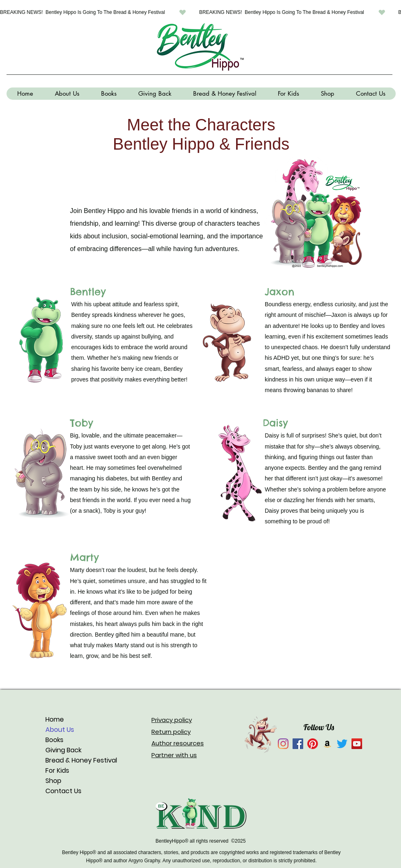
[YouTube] (357, 744)
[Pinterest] (313, 744)
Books (54, 740)
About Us (60, 730)
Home (55, 719)
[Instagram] (283, 744)
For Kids (57, 770)
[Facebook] (298, 744)
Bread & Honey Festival (81, 760)
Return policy (171, 732)
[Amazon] (327, 744)
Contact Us (63, 791)
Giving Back (63, 750)
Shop (53, 781)
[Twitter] (342, 744)
